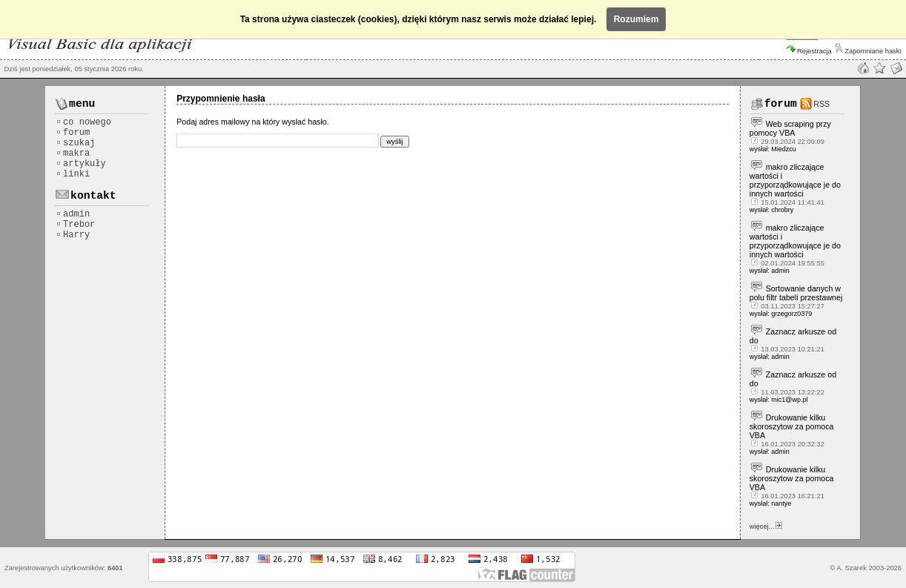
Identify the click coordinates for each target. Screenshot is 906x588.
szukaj (75, 143)
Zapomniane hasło (868, 51)
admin (73, 214)
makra (73, 153)
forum (73, 133)
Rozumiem (636, 19)
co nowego (83, 122)
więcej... (766, 526)
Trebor (75, 225)
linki (73, 174)
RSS (821, 104)
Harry (73, 235)
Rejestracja (809, 51)
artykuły (81, 164)
